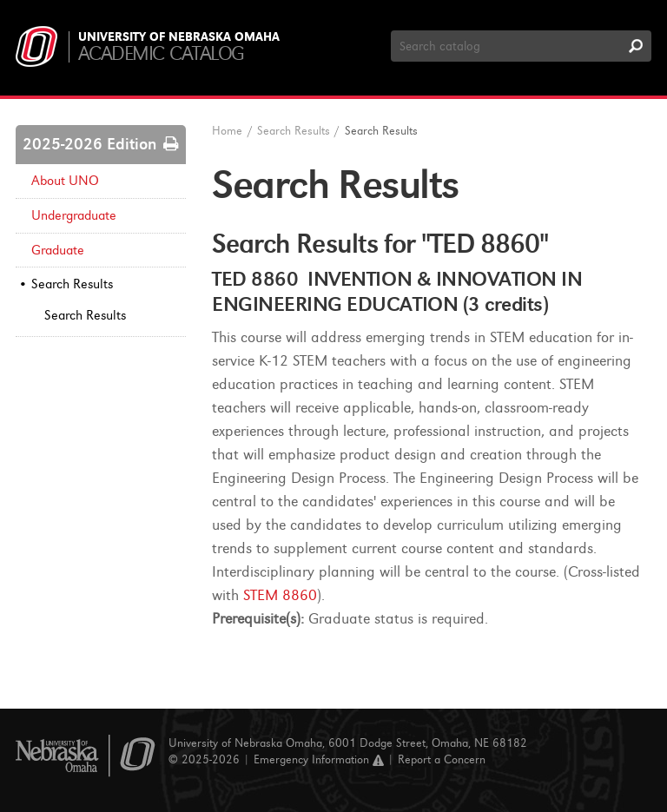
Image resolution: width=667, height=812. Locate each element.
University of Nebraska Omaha (179, 37)
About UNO (65, 181)
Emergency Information (319, 759)
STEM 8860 (280, 595)
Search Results (72, 284)
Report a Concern (442, 759)
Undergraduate (74, 215)
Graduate (58, 250)
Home (227, 131)
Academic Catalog (161, 53)
